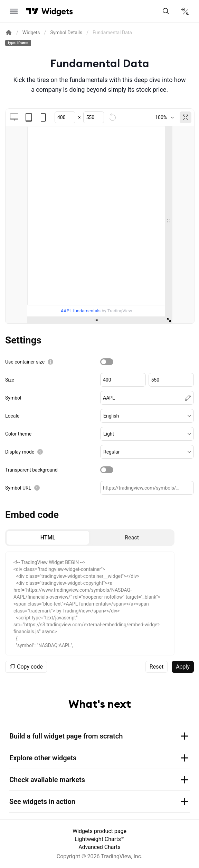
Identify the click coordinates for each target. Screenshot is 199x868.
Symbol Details (66, 33)
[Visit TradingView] (32, 11)
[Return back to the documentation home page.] (9, 33)
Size (10, 380)
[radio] (48, 538)
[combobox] (165, 117)
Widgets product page (99, 831)
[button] (147, 416)
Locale (12, 416)
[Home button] (57, 11)
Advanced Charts (99, 847)
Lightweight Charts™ (99, 839)
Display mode (20, 452)
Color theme (18, 434)
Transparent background (31, 470)
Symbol (13, 398)
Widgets (31, 33)
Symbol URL (18, 488)
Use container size (25, 362)
